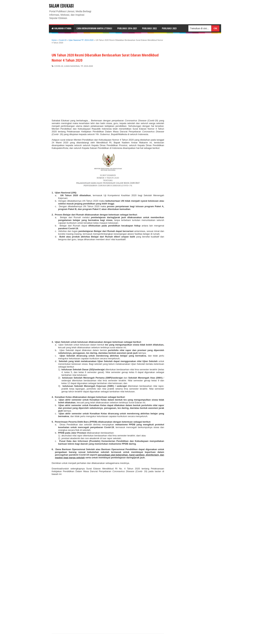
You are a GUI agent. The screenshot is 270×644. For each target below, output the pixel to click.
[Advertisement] (108, 93)
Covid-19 (59, 66)
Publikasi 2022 (149, 28)
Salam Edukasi (61, 6)
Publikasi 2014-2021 (127, 28)
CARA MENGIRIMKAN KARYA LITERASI (94, 28)
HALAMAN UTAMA (61, 28)
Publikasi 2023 (169, 28)
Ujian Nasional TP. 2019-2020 (79, 66)
